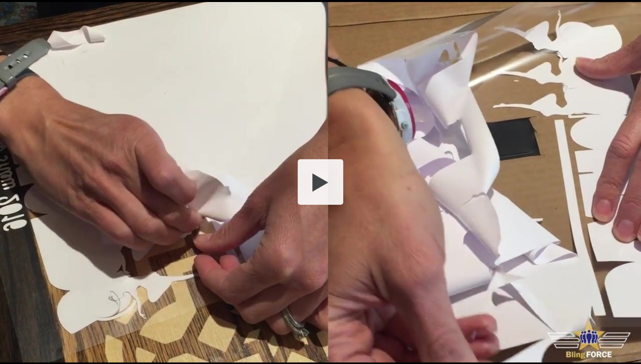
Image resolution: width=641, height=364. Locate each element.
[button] (320, 182)
